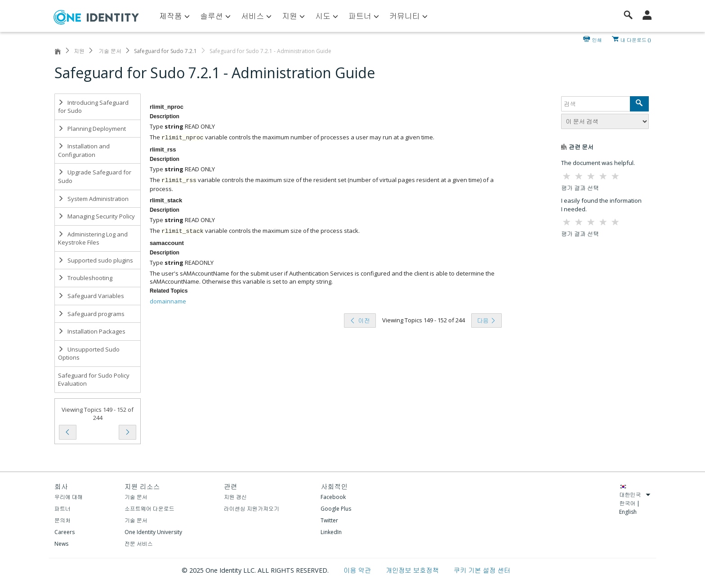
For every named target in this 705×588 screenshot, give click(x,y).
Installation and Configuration (84, 150)
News (61, 544)
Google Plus (336, 509)
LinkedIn (331, 532)
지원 (79, 51)
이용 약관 (358, 570)
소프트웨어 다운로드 (149, 509)
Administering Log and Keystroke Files (93, 238)
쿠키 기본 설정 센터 (482, 570)
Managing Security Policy (96, 216)
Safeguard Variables (91, 296)
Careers (65, 532)
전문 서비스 (139, 544)
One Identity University (153, 532)
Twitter (329, 520)
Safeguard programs (91, 314)
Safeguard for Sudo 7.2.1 (165, 51)
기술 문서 (109, 51)
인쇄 (597, 39)
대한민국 (635, 495)
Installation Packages (92, 331)
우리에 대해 (69, 497)
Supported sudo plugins (96, 260)
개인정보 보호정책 (413, 570)
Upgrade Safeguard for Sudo (95, 176)
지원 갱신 (235, 497)
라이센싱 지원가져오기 (252, 509)
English (628, 512)
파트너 (62, 509)
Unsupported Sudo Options (89, 354)
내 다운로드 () (636, 39)
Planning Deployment (92, 129)
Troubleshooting (85, 278)
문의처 (62, 520)
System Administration (93, 199)
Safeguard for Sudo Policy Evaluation (94, 380)
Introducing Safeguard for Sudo (93, 107)
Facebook (333, 497)
